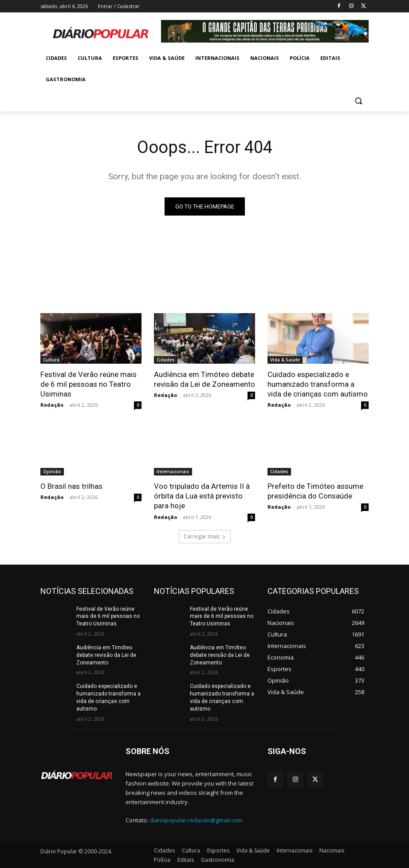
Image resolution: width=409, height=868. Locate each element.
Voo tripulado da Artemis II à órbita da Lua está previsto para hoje (202, 496)
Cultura (51, 360)
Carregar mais (205, 536)
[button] (358, 101)
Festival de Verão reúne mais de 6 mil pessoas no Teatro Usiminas (88, 384)
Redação (52, 405)
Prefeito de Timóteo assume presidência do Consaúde (315, 491)
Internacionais (173, 471)
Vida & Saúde (285, 360)
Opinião (52, 471)
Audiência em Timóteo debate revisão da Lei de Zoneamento (204, 379)
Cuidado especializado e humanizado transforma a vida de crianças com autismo (318, 384)
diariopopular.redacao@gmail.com (196, 820)
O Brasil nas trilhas (71, 486)
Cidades (166, 360)
